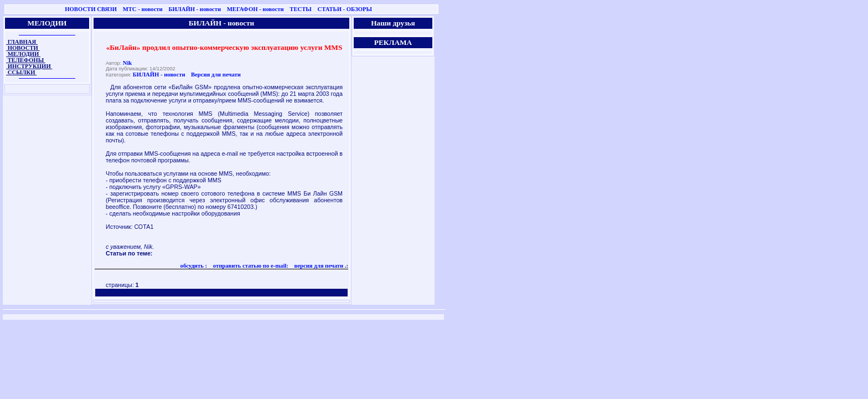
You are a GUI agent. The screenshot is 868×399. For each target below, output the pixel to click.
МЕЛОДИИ (23, 54)
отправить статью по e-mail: (250, 266)
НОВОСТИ (23, 48)
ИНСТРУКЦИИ (29, 66)
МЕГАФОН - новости (255, 9)
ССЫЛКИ (21, 72)
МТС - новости (143, 9)
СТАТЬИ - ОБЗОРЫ (345, 9)
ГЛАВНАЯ (22, 42)
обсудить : (194, 266)
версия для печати (318, 266)
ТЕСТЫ (300, 9)
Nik (128, 63)
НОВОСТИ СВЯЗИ (91, 9)
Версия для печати (216, 75)
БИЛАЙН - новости (195, 9)
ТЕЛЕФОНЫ (26, 60)
